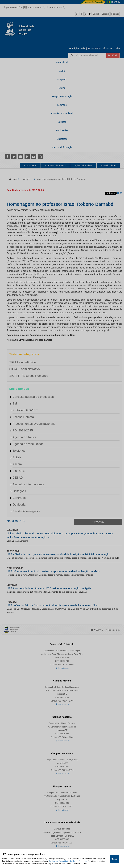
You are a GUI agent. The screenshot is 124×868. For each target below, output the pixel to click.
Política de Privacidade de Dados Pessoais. (68, 861)
